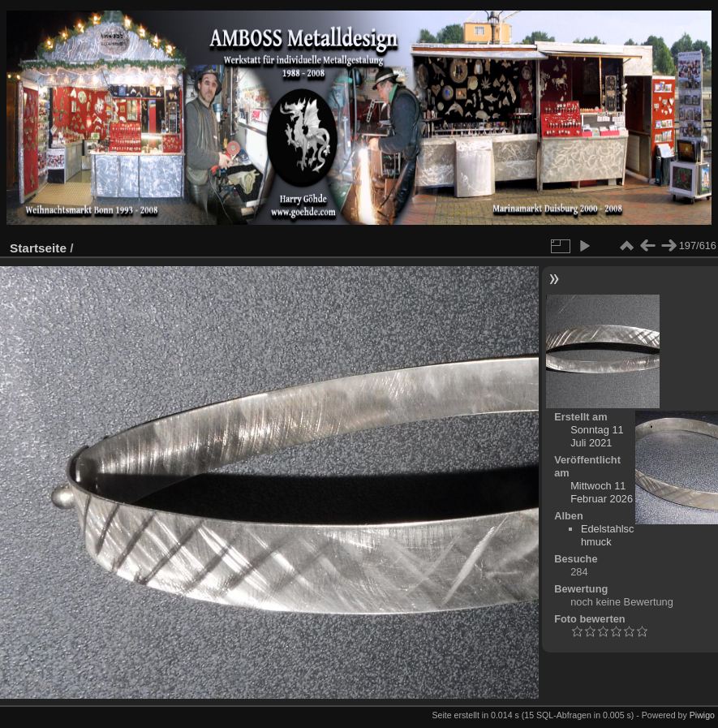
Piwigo (702, 715)
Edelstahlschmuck (607, 535)
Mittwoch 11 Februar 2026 (602, 492)
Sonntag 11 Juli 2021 (597, 436)
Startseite (38, 248)
